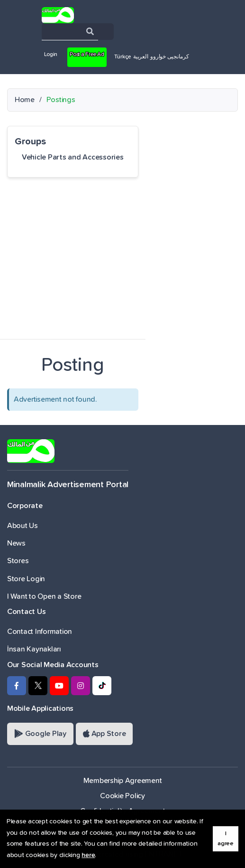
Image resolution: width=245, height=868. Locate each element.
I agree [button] (226, 839)
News (16, 543)
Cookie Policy (122, 796)
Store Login (26, 579)
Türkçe (122, 57)
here (88, 855)
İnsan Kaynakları (34, 649)
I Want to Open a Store (44, 596)
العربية (141, 57)
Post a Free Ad (87, 55)
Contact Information (40, 632)
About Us (23, 526)
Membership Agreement (123, 781)
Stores (18, 561)
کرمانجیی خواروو (169, 57)
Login (51, 55)
